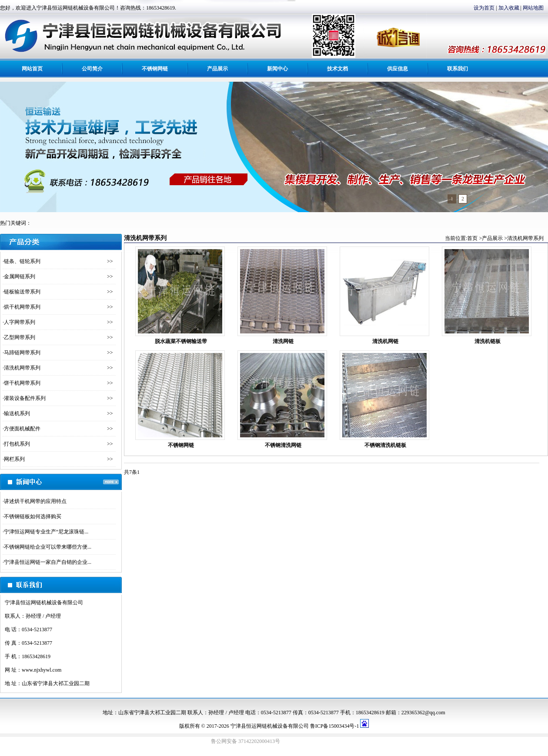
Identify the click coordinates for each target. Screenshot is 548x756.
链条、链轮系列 (22, 261)
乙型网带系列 (20, 337)
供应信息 (398, 69)
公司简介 (92, 69)
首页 (472, 238)
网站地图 (533, 8)
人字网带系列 (20, 322)
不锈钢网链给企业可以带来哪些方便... (48, 547)
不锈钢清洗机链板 (385, 445)
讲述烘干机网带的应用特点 (35, 501)
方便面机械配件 (22, 429)
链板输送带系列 (22, 292)
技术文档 (337, 69)
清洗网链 (283, 341)
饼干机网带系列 (22, 383)
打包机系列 (17, 444)
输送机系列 (17, 413)
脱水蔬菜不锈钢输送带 (181, 341)
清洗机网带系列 (22, 368)
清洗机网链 (385, 341)
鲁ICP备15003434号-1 (335, 726)
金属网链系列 (20, 276)
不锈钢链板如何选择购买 (33, 516)
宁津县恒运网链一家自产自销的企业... (48, 562)
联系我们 (458, 69)
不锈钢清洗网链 (283, 445)
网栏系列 (14, 459)
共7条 (130, 472)
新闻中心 (277, 69)
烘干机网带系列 (22, 307)
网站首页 (32, 69)
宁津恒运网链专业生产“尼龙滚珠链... (46, 532)
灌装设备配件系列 (25, 398)
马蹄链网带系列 (22, 353)
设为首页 (484, 8)
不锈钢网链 (155, 69)
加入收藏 (509, 8)
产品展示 (217, 69)
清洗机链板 (488, 341)
